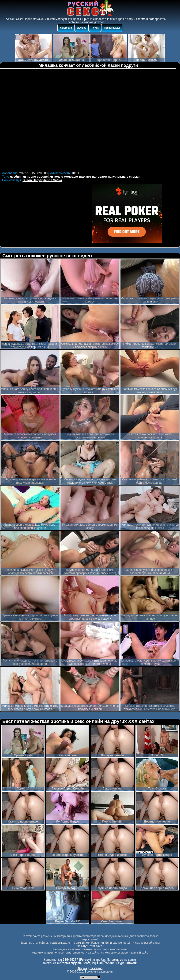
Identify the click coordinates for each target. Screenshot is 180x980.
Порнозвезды (112, 28)
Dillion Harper (32, 180)
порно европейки (40, 177)
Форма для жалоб (90, 968)
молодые (71, 177)
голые (58, 177)
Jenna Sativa (53, 180)
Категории (66, 28)
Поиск (95, 28)
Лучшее (82, 28)
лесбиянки (18, 177)
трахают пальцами (93, 177)
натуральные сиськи (124, 177)
